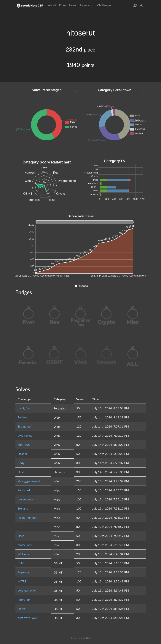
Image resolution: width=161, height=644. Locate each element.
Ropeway (24, 572)
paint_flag (24, 408)
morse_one (25, 545)
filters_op (24, 599)
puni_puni (24, 445)
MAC (21, 563)
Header (23, 454)
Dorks (22, 609)
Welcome (24, 554)
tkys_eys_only (27, 590)
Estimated (24, 426)
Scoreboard (87, 5)
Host (21, 472)
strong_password (29, 481)
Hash (21, 536)
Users (73, 5)
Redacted (24, 490)
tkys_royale (25, 435)
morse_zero (25, 499)
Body (21, 463)
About (52, 5)
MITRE (22, 581)
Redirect (23, 417)
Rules (63, 5)
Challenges (104, 5)
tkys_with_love (27, 618)
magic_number (27, 517)
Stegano (23, 508)
